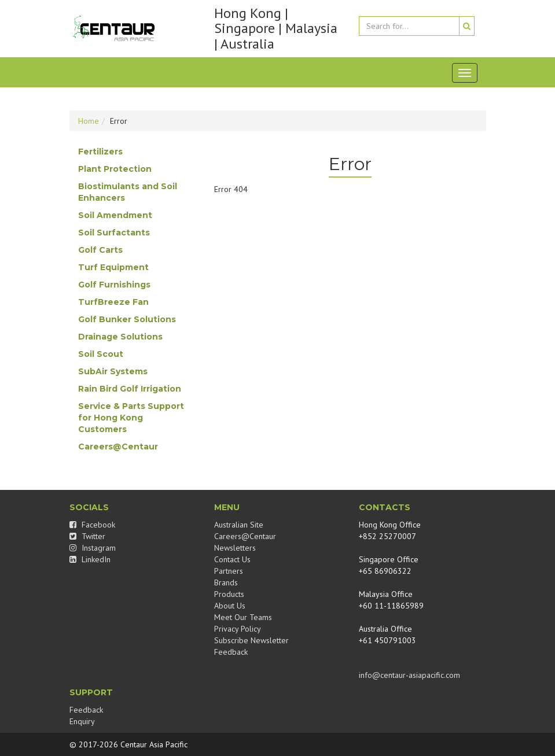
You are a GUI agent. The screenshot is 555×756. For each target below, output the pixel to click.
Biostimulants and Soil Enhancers (128, 192)
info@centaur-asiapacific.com (409, 675)
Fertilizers (100, 152)
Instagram (93, 548)
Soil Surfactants (114, 233)
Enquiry (82, 721)
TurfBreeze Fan (113, 302)
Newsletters (235, 548)
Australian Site (239, 525)
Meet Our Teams (243, 617)
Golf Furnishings (114, 285)
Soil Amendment (115, 215)
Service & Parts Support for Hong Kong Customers (131, 418)
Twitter (87, 536)
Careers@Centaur (118, 447)
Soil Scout (101, 354)
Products (229, 594)
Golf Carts (100, 250)
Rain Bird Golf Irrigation (130, 389)
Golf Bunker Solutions (127, 319)
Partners (229, 571)
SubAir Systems (113, 371)
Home (89, 121)
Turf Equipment (113, 267)
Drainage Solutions (120, 337)
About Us (230, 606)
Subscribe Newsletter (251, 640)
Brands (226, 582)
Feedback (231, 652)
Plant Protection (115, 169)
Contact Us (232, 559)
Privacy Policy (238, 629)
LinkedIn (90, 559)
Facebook (92, 525)
